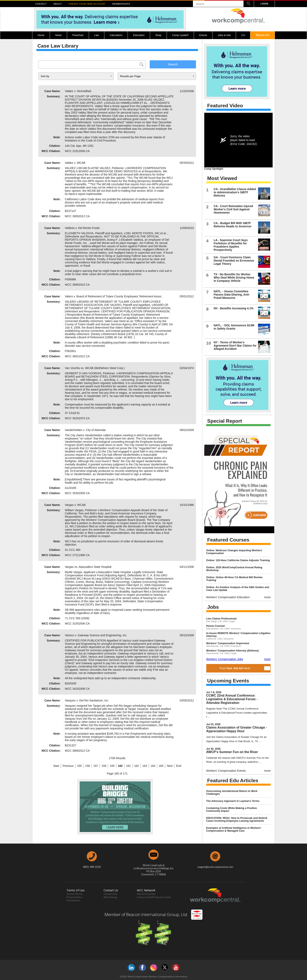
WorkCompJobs (146, 894)
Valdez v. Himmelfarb (78, 91)
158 (104, 766)
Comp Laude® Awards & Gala (154, 897)
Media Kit (262, 35)
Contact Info (111, 894)
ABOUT (58, 4)
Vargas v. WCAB (75, 505)
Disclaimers (73, 900)
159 (112, 766)
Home (41, 35)
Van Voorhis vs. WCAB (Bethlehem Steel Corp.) (95, 368)
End (179, 766)
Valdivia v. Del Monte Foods (82, 228)
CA (243, 35)
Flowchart (78, 35)
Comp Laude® (180, 35)
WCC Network (146, 890)
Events (203, 35)
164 (153, 766)
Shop (158, 35)
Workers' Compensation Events (226, 771)
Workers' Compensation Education (228, 597)
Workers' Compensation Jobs (225, 659)
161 (128, 766)
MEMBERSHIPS (121, 4)
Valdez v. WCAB (75, 163)
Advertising (110, 897)
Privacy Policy (74, 897)
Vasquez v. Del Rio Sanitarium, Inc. (87, 700)
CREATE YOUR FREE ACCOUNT (87, 4)
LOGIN (264, 4)
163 (145, 766)
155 (79, 766)
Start (56, 766)
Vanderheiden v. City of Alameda (85, 430)
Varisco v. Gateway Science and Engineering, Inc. (96, 635)
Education (139, 35)
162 (137, 766)
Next (170, 766)
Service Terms (75, 894)
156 (87, 766)
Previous (68, 766)
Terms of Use (76, 890)
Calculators (116, 35)
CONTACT (41, 4)
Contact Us (111, 890)
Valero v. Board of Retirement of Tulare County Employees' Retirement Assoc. (114, 296)
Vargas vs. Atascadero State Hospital (88, 567)
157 (96, 766)
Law (97, 35)
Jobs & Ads (224, 35)
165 (161, 766)
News (58, 35)
